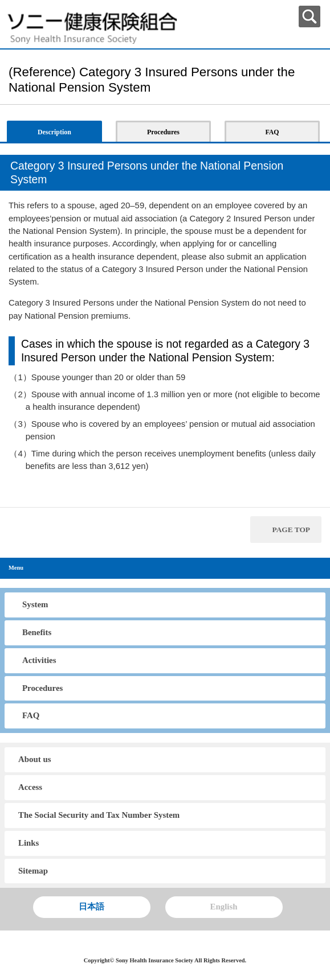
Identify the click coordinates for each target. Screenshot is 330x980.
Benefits (37, 632)
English (224, 907)
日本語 (91, 907)
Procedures (42, 688)
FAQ (31, 715)
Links (28, 843)
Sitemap (33, 871)
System (35, 604)
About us (34, 759)
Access (30, 787)
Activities (39, 660)
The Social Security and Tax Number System (99, 815)
